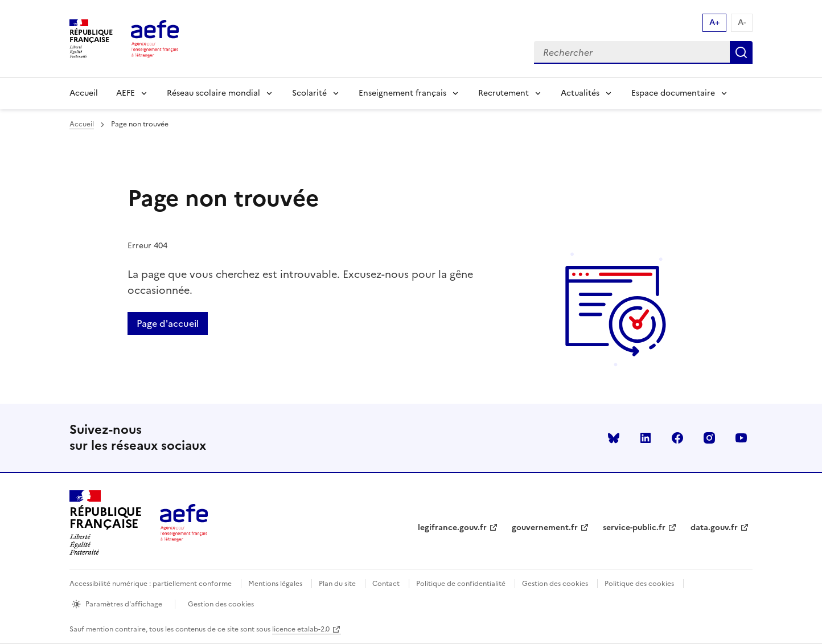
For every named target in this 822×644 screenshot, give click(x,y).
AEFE (126, 93)
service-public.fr (634, 528)
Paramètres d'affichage (124, 604)
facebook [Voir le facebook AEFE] (677, 438)
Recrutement (504, 93)
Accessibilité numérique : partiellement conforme (151, 584)
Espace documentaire (673, 93)
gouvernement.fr (545, 528)
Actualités (580, 93)
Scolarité (309, 93)
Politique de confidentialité (461, 584)
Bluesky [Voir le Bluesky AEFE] (614, 438)
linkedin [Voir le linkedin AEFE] (646, 438)
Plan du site (337, 584)
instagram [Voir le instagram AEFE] (709, 438)
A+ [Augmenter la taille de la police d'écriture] (714, 22)
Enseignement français (402, 93)
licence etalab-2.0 (301, 629)
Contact (386, 584)
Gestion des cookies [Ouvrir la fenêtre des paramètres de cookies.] (221, 604)
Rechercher (741, 52)
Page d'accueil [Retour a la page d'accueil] (168, 323)
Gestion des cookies (555, 584)
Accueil (84, 93)
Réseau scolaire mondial (213, 93)
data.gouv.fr (714, 528)
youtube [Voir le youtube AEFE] (741, 438)
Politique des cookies (639, 584)
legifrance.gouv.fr (452, 528)
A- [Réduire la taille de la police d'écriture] (742, 22)
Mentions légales (275, 584)
